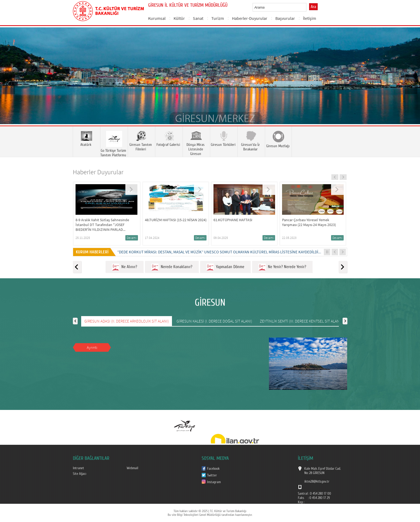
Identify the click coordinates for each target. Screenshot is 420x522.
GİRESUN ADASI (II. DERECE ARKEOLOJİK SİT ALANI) (127, 321)
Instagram (214, 482)
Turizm (218, 18)
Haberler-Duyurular (250, 18)
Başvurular (285, 18)
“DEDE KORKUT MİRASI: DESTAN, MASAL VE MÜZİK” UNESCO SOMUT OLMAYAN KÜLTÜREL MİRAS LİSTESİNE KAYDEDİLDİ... (219, 252)
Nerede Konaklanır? (172, 267)
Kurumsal (157, 18)
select (308, 7)
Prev (9, 84)
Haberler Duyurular (98, 172)
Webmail (132, 468)
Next (411, 84)
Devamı (132, 238)
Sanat (198, 18)
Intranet (78, 468)
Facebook (213, 469)
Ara (313, 7)
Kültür (179, 18)
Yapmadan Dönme (225, 267)
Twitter (212, 475)
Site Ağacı (80, 474)
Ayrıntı (92, 347)
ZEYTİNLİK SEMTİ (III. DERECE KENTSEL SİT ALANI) (301, 321)
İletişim (310, 18)
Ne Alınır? (125, 267)
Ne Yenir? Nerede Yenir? (282, 267)
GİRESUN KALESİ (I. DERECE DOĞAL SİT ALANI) (214, 321)
